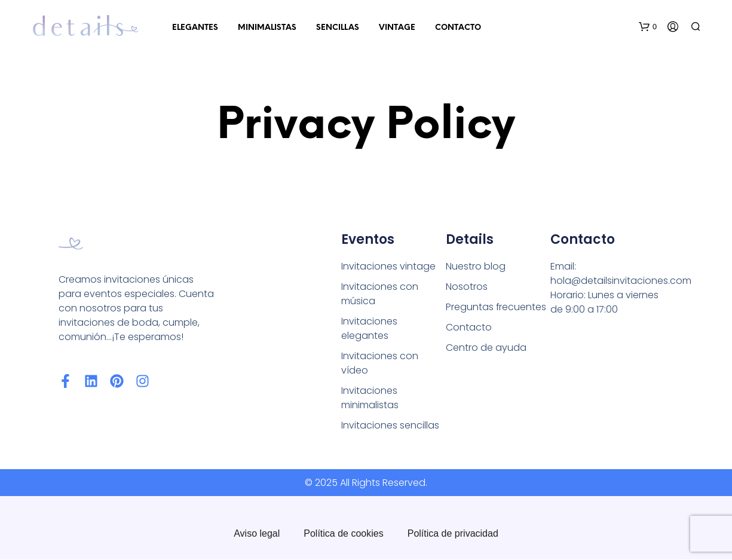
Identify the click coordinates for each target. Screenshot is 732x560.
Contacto (458, 28)
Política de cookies (343, 534)
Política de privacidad (453, 534)
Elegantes (195, 28)
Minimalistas (267, 28)
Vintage (397, 28)
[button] (648, 27)
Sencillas (338, 28)
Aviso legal (257, 534)
